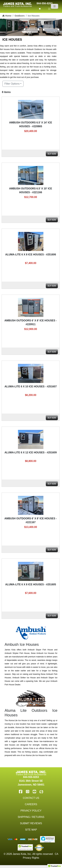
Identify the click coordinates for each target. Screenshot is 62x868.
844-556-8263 (45, 3)
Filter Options (12, 84)
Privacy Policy (31, 811)
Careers (31, 804)
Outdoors (20, 16)
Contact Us (31, 798)
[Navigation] (55, 6)
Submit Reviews (31, 823)
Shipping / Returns (31, 817)
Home (7, 16)
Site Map (31, 830)
